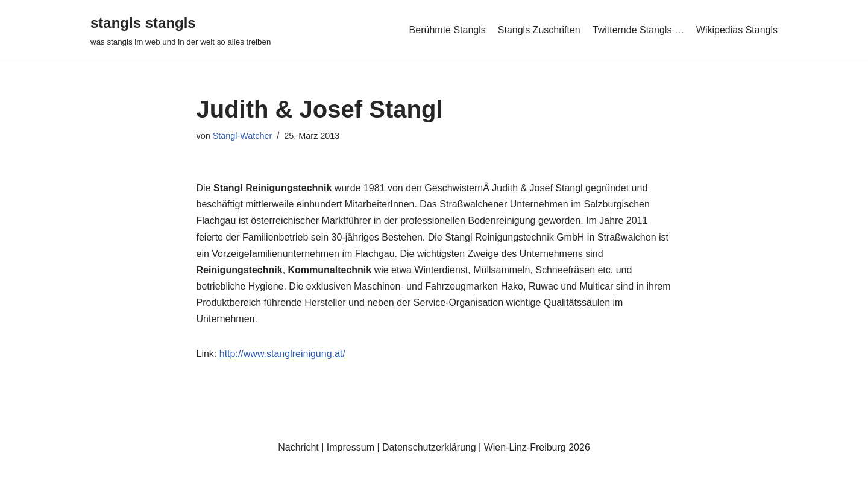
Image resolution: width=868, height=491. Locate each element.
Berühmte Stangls (448, 30)
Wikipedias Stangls (737, 30)
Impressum (351, 447)
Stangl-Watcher (243, 136)
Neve (102, 476)
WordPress (212, 476)
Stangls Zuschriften (539, 30)
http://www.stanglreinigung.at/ (282, 354)
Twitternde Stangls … (638, 30)
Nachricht (298, 447)
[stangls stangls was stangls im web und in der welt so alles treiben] (181, 30)
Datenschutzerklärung (429, 447)
